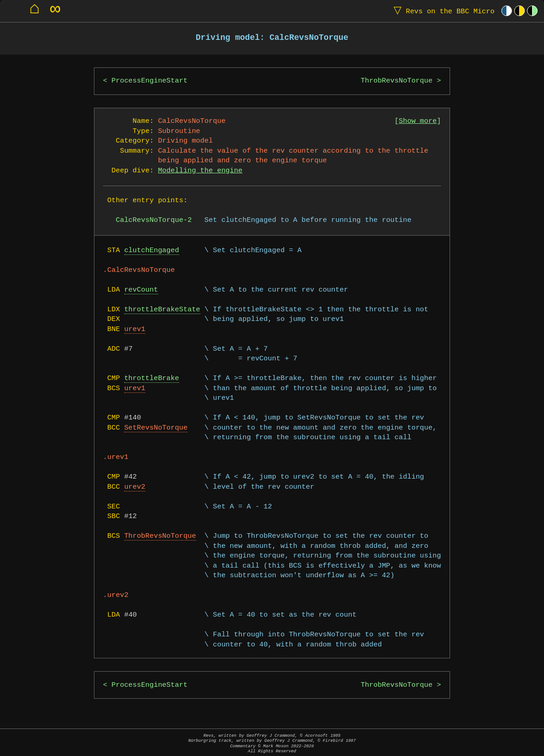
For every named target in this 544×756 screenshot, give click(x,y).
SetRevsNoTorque (156, 428)
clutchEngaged (152, 251)
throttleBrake (152, 378)
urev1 (135, 329)
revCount (141, 290)
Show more (418, 121)
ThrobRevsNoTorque (397, 81)
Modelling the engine (200, 171)
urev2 (135, 487)
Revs (442, 11)
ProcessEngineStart (149, 81)
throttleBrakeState (162, 310)
